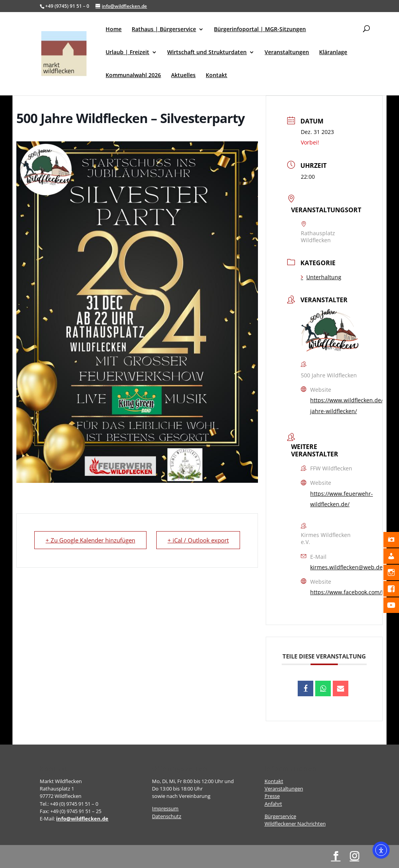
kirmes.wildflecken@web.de (346, 567)
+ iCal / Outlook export (198, 540)
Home (114, 30)
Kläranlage (333, 53)
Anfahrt (273, 804)
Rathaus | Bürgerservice (164, 30)
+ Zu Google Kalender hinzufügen (90, 540)
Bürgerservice (280, 816)
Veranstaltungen (287, 53)
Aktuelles (183, 76)
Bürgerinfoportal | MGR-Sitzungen (260, 30)
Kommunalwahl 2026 (133, 76)
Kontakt (216, 76)
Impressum (165, 808)
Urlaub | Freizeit (127, 53)
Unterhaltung (321, 277)
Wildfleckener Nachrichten (295, 824)
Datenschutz (167, 816)
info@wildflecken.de (82, 819)
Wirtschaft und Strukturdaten (207, 53)
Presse (272, 796)
